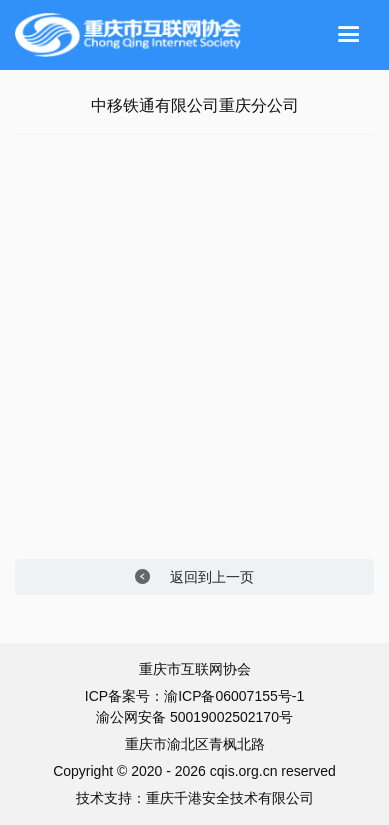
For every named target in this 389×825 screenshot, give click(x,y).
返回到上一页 (194, 577)
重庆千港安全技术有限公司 (230, 798)
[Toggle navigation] (349, 35)
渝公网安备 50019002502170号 (194, 717)
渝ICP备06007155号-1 (234, 696)
